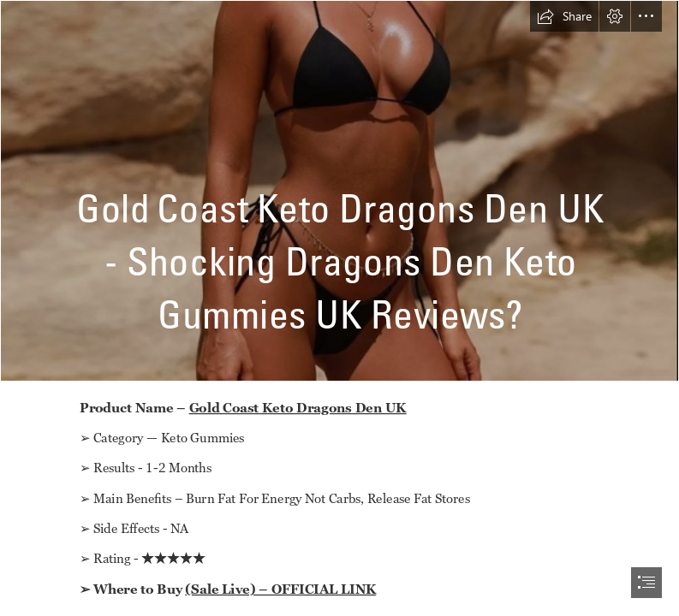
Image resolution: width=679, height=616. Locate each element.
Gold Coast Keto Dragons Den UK (298, 407)
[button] (564, 16)
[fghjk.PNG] (339, 191)
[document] (339, 308)
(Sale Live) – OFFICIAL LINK (281, 589)
